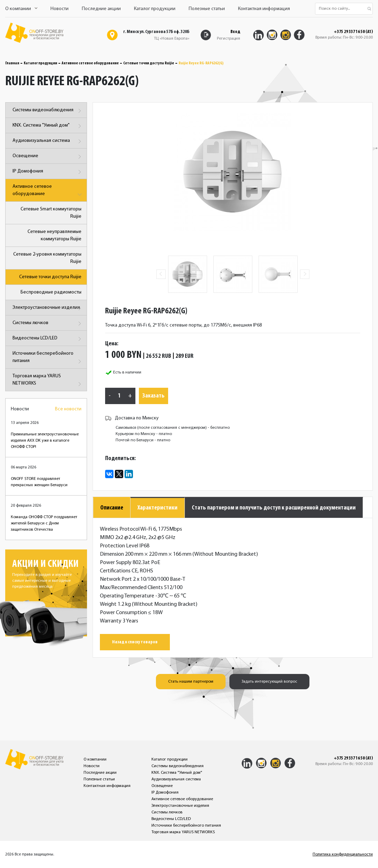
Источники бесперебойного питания (48, 358)
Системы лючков (48, 324)
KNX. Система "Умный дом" (48, 126)
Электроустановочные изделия (48, 308)
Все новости (68, 409)
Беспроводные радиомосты (51, 292)
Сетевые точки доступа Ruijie (149, 63)
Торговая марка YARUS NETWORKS (48, 381)
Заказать (153, 396)
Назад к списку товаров (135, 642)
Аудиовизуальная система (48, 141)
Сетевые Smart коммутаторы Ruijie (51, 213)
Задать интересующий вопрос (269, 682)
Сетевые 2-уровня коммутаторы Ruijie (47, 258)
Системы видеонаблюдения (48, 111)
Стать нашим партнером (191, 682)
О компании (21, 9)
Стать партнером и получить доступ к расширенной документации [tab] (274, 508)
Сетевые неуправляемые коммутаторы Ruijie (54, 235)
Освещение (48, 157)
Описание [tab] (112, 508)
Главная (12, 63)
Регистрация (229, 39)
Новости (60, 9)
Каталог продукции (155, 9)
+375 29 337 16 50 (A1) (353, 32)
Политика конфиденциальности (343, 854)
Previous (161, 274)
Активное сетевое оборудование (90, 63)
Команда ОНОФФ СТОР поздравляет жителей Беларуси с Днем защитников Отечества (44, 523)
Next (305, 274)
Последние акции (101, 9)
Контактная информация (264, 9)
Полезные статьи (207, 9)
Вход (235, 32)
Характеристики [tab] (157, 508)
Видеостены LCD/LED (48, 339)
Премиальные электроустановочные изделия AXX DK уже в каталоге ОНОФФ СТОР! (45, 441)
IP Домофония (48, 172)
